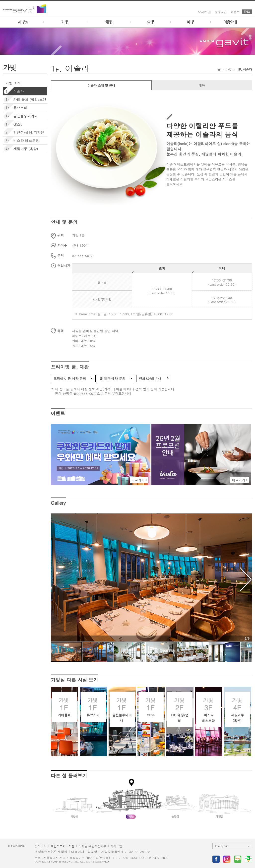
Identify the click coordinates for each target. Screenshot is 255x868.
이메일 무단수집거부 (92, 846)
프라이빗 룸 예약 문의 (70, 379)
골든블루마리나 (20, 116)
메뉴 (202, 85)
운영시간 (221, 12)
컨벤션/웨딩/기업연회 (24, 136)
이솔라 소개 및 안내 (101, 85)
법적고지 (41, 846)
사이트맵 (116, 846)
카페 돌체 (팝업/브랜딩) (25, 103)
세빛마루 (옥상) (21, 149)
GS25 (13, 124)
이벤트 (235, 12)
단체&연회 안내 (150, 379)
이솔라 (13, 91)
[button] (245, 579)
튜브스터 (15, 108)
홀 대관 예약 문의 (112, 379)
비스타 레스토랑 (21, 140)
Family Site (222, 846)
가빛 (229, 69)
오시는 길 (204, 12)
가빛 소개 (13, 83)
